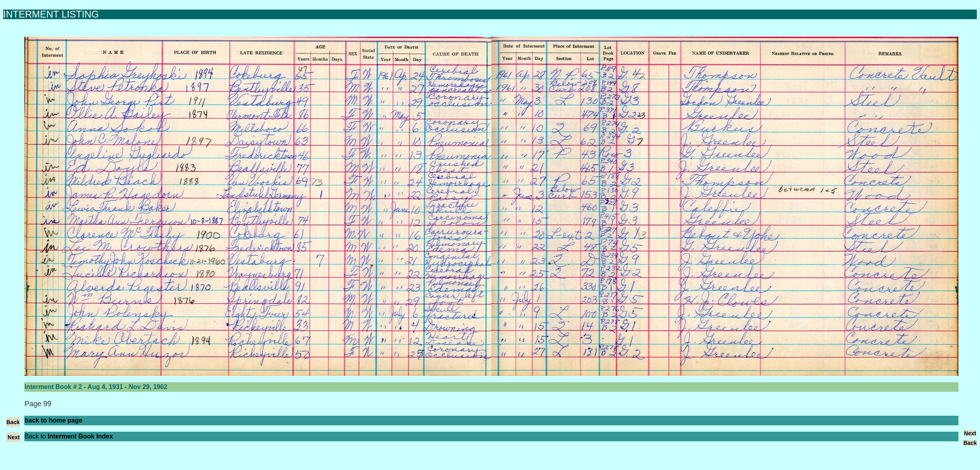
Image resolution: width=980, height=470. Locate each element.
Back (13, 422)
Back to (68, 436)
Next (14, 437)
